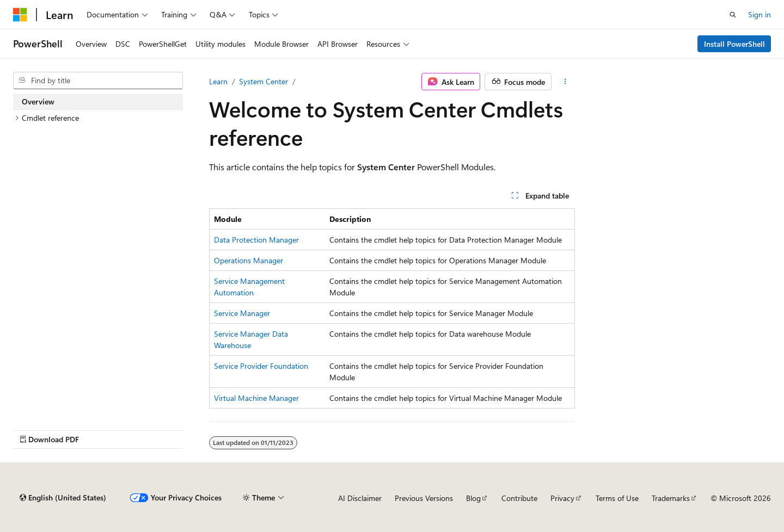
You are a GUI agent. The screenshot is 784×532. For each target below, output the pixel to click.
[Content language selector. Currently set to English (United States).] (63, 498)
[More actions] (565, 82)
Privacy (562, 498)
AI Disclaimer (360, 498)
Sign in (759, 14)
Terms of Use (617, 498)
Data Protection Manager (256, 240)
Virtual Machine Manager (256, 398)
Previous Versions (424, 498)
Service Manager (242, 313)
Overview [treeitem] (38, 101)
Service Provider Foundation (261, 366)
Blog (473, 498)
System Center (264, 81)
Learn (218, 81)
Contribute (519, 498)
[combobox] (98, 81)
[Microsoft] (20, 15)
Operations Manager (249, 260)
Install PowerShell (734, 44)
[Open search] (733, 15)
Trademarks (671, 498)
